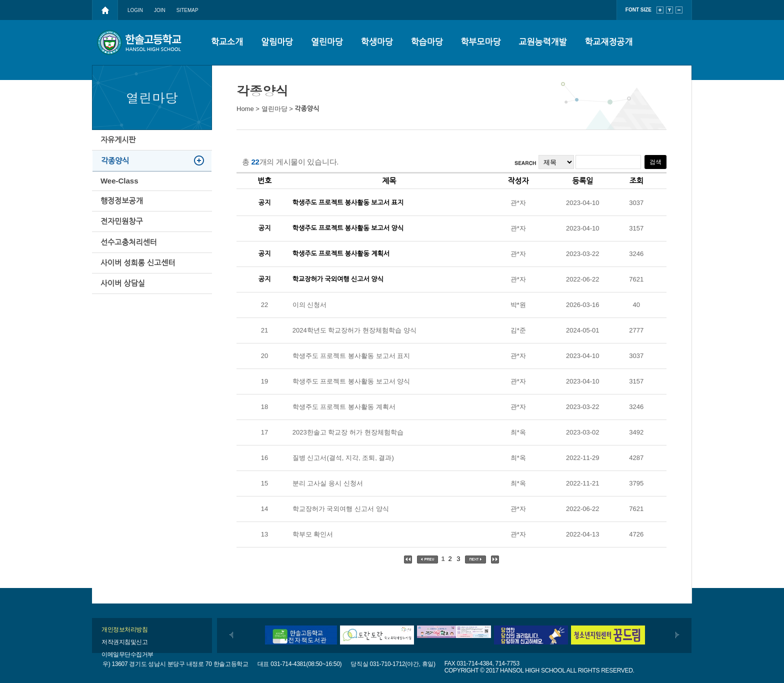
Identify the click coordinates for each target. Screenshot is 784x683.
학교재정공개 (608, 42)
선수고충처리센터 (130, 274)
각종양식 (116, 169)
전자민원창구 (123, 248)
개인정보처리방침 (124, 629)
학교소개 (227, 42)
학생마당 (377, 42)
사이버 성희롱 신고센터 (139, 301)
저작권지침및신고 (124, 642)
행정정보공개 (123, 221)
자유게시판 (120, 143)
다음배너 (677, 635)
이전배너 (231, 635)
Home (245, 109)
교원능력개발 (543, 42)
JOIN (160, 10)
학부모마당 (481, 42)
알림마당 (277, 42)
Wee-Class (121, 195)
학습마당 (427, 42)
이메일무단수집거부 (127, 654)
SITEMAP (187, 10)
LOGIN (135, 10)
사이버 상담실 (124, 327)
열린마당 (327, 42)
